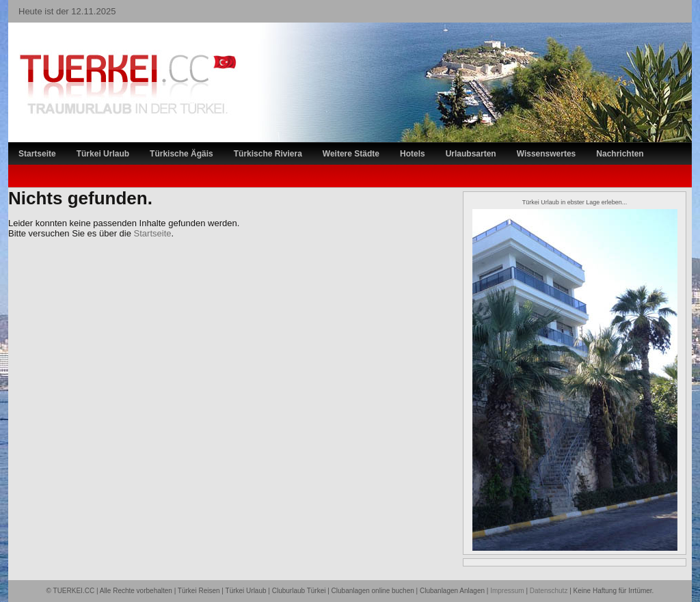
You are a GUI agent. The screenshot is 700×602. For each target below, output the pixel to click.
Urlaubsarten (471, 154)
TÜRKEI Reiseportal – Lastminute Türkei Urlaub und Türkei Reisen (114, 58)
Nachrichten (620, 154)
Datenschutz (549, 591)
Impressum (507, 591)
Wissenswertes (547, 154)
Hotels (413, 154)
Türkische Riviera (268, 154)
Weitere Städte (351, 154)
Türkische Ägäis (181, 154)
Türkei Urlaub (103, 154)
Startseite (37, 154)
